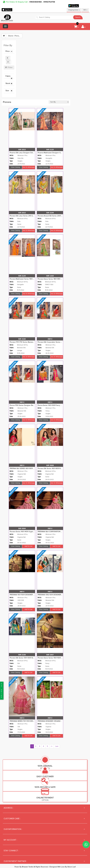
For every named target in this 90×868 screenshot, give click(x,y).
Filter (9, 67)
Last (57, 746)
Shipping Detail (74, 10)
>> (52, 746)
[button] (83, 27)
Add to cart (28, 546)
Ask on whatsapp (29, 167)
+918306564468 (35, 2)
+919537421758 (49, 2)
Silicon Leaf (71, 867)
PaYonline (1, 691)
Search (78, 17)
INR (85, 10)
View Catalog (15, 167)
